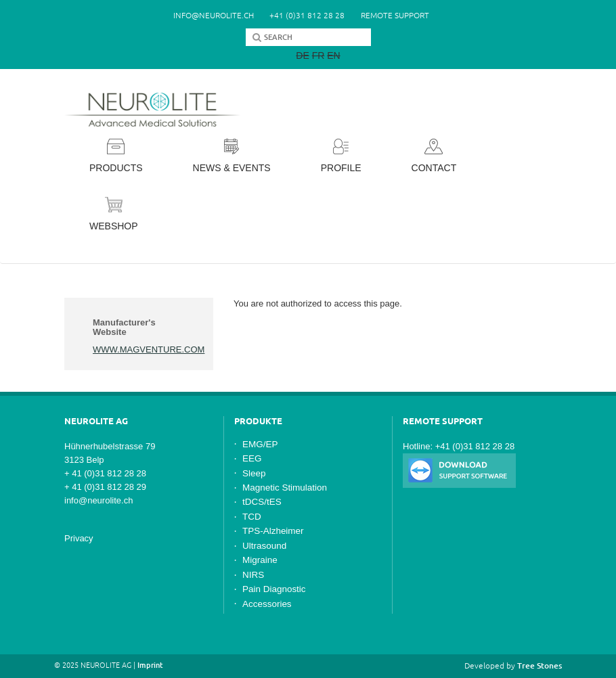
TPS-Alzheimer (273, 531)
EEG (252, 458)
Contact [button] (434, 156)
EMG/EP (260, 444)
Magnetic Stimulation (285, 488)
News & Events (232, 156)
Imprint (150, 665)
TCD (252, 517)
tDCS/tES (262, 502)
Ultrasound (264, 546)
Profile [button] (341, 156)
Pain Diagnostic (274, 589)
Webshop (114, 214)
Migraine (260, 560)
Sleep (254, 473)
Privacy (79, 538)
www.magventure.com (149, 349)
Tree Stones (540, 665)
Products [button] (116, 156)
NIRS (253, 575)
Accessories (267, 604)
